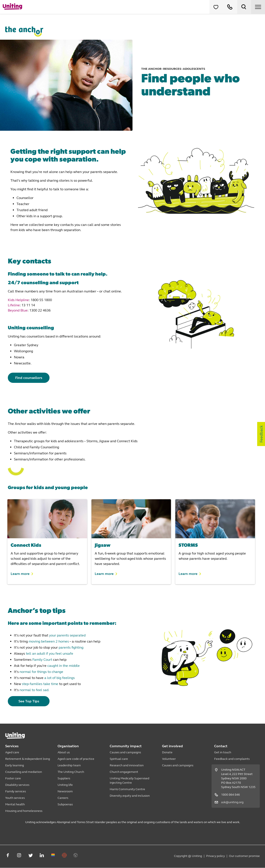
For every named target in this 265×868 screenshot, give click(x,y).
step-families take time (40, 684)
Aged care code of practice (76, 759)
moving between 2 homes (49, 642)
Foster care (13, 779)
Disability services (17, 785)
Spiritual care (119, 759)
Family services (16, 792)
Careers (63, 798)
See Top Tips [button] (30, 701)
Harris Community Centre (127, 789)
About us (64, 753)
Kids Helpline (18, 300)
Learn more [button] (20, 574)
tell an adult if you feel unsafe (50, 654)
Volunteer (169, 759)
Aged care (12, 753)
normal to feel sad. (34, 690)
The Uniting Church (71, 772)
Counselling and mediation (24, 772)
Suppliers (64, 779)
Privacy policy (215, 856)
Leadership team (69, 766)
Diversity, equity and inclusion (130, 796)
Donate (167, 753)
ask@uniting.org (232, 802)
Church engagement (124, 772)
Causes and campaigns (125, 753)
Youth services (15, 798)
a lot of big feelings (60, 678)
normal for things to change (41, 672)
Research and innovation (127, 766)
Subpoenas (65, 805)
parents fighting (71, 648)
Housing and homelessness (24, 811)
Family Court (42, 660)
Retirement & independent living (28, 759)
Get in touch (223, 753)
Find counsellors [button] (30, 378)
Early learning (15, 766)
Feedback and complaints (232, 759)
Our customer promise (244, 856)
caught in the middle (64, 666)
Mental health (15, 805)
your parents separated (67, 635)
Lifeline (14, 305)
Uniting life (65, 785)
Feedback (261, 434)
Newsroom (65, 792)
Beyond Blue (18, 310)
